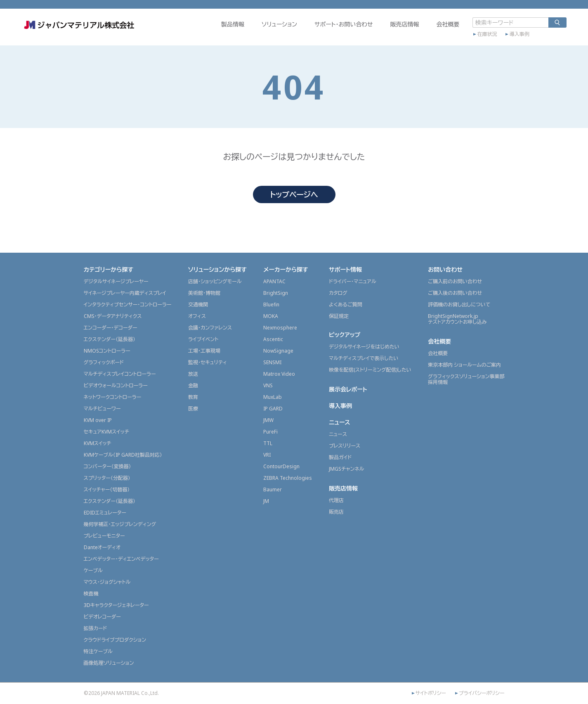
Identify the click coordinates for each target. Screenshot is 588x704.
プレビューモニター (104, 536)
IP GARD (273, 409)
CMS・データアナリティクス (113, 316)
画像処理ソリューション (109, 663)
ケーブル (93, 570)
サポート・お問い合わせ (323, 32)
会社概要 (427, 32)
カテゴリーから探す (109, 269)
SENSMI (272, 362)
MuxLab (273, 397)
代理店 (336, 500)
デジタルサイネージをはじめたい (364, 347)
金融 (193, 385)
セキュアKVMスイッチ (107, 432)
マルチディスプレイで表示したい (364, 358)
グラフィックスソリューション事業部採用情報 (466, 379)
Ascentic (273, 339)
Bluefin (271, 305)
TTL (268, 443)
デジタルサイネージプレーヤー (116, 281)
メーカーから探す (286, 269)
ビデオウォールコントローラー (116, 385)
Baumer (273, 489)
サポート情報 (345, 269)
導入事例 (499, 40)
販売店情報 (384, 32)
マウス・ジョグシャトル (107, 582)
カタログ (338, 293)
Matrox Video (279, 374)
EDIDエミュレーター (105, 513)
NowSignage (278, 351)
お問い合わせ (445, 269)
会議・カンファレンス (210, 328)
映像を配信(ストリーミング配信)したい (370, 370)
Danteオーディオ (102, 547)
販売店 (336, 512)
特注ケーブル (98, 651)
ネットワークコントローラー (113, 397)
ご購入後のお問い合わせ (455, 293)
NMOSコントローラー (107, 351)
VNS (268, 385)
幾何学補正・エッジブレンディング (120, 524)
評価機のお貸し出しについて (459, 305)
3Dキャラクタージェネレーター (116, 605)
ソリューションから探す (217, 269)
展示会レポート (348, 389)
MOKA (271, 316)
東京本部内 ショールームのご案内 (464, 365)
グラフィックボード (104, 362)
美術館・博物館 (204, 293)
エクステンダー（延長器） (110, 339)
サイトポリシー (431, 693)
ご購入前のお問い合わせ (455, 281)
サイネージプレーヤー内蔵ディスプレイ (125, 293)
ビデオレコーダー (102, 617)
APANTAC (274, 281)
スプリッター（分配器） (107, 478)
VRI (267, 455)
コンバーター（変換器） (107, 466)
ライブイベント (203, 339)
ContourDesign (281, 466)
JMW (268, 420)
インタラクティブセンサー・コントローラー (128, 305)
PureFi (270, 432)
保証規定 (339, 316)
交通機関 (198, 305)
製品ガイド (340, 457)
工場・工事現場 (204, 351)
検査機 (91, 594)
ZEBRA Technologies (288, 478)
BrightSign (276, 293)
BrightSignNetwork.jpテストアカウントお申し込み (457, 319)
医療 (193, 409)
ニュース (340, 422)
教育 (193, 397)
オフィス (197, 316)
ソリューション (259, 32)
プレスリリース (345, 446)
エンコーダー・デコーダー (111, 328)
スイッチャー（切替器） (107, 489)
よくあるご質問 (346, 305)
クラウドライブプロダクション (115, 640)
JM (266, 501)
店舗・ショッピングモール (215, 281)
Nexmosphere (280, 328)
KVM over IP (98, 420)
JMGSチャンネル (346, 469)
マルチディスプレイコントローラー (120, 374)
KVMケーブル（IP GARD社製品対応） (123, 455)
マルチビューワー (102, 409)
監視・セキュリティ (208, 362)
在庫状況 (467, 40)
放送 (193, 374)
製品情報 (212, 32)
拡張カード (96, 628)
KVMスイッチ (98, 443)
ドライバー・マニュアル (353, 281)
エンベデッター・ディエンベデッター (121, 559)
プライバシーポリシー (482, 693)
